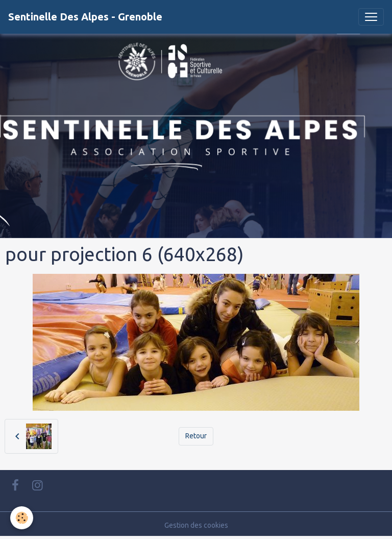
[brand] (85, 17)
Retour (196, 436)
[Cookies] (22, 518)
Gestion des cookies (196, 525)
